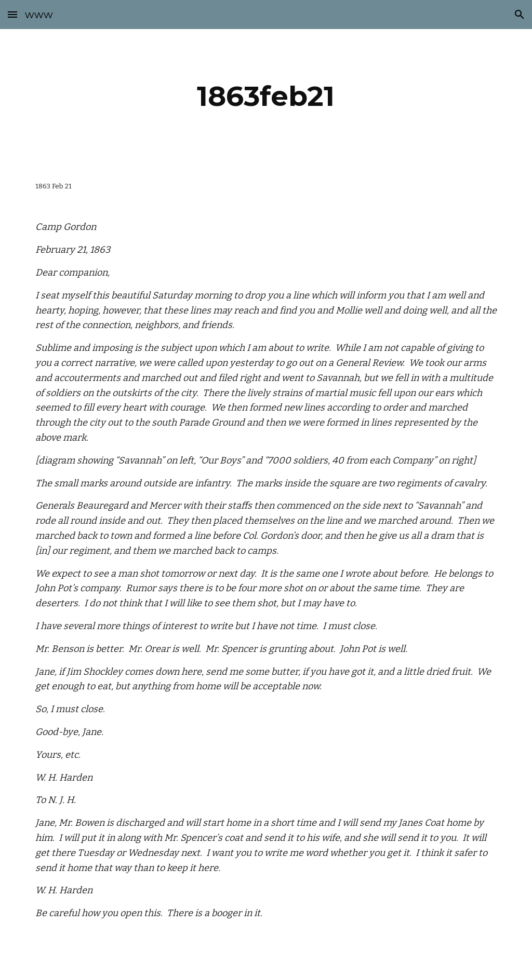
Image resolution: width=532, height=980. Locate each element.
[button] (12, 14)
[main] (266, 96)
